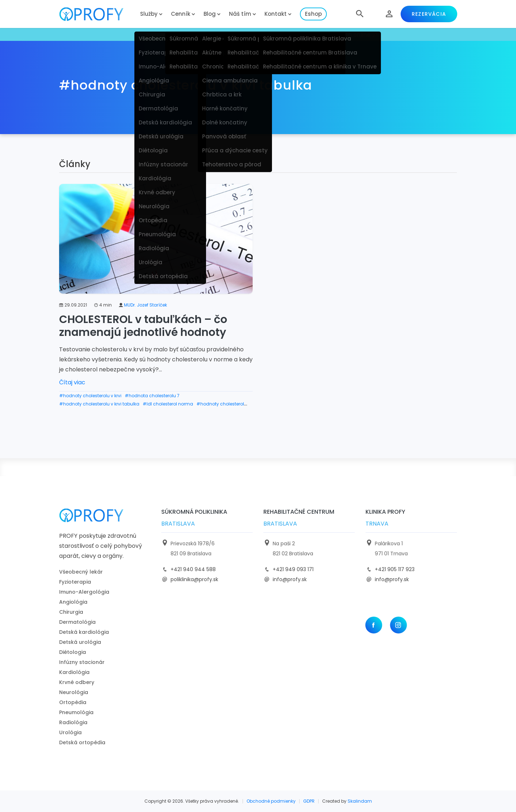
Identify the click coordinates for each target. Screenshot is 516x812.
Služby (149, 14)
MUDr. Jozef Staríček (145, 305)
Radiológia (73, 722)
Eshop (313, 14)
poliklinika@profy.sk (194, 579)
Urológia (70, 732)
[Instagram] (398, 625)
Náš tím (240, 14)
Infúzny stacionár (82, 662)
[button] (360, 14)
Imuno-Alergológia (84, 592)
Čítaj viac (72, 382)
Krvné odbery (77, 682)
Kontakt (276, 14)
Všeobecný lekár (81, 572)
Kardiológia (74, 672)
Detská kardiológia (84, 632)
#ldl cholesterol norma (168, 404)
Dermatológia (77, 622)
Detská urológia (80, 642)
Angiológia (73, 602)
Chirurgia (71, 612)
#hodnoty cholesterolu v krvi (90, 396)
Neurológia (74, 692)
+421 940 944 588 (193, 569)
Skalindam (360, 801)
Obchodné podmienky (271, 801)
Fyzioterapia (75, 582)
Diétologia (73, 652)
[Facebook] (374, 625)
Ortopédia (73, 702)
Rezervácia (429, 14)
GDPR (309, 801)
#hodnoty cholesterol (220, 404)
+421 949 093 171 (293, 569)
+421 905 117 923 (395, 569)
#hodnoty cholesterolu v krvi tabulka (99, 404)
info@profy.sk (290, 579)
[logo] (97, 14)
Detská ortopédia (82, 742)
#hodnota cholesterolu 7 (152, 396)
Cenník (181, 14)
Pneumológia (76, 712)
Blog (210, 14)
